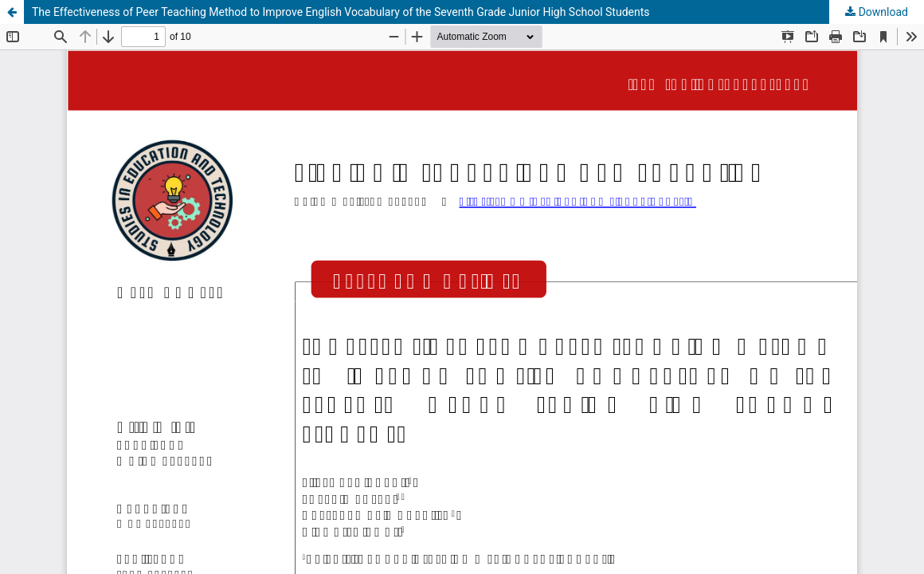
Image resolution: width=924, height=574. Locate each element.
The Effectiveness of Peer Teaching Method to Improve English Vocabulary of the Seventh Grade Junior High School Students (341, 12)
